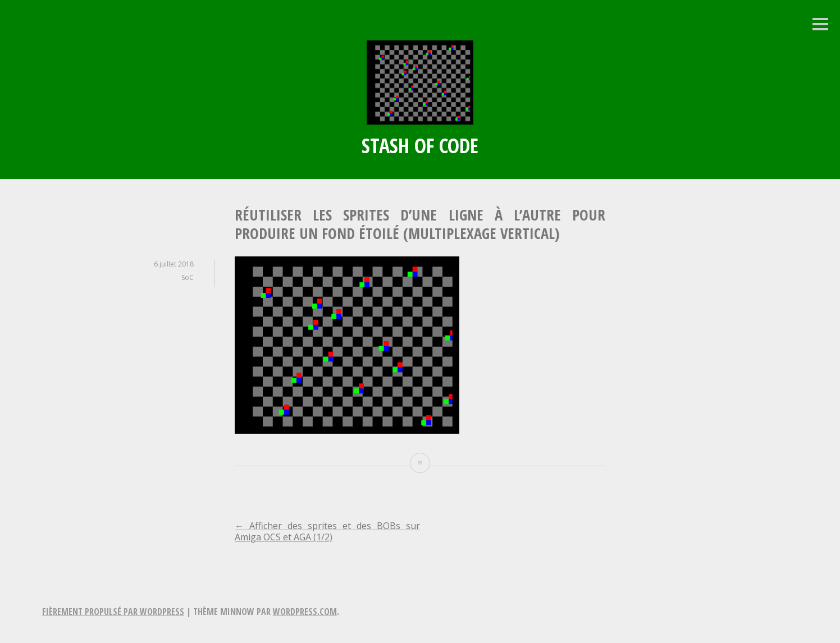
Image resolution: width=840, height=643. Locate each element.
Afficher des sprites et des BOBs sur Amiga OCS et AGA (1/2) (327, 531)
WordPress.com (305, 612)
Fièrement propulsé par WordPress (113, 612)
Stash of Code (420, 146)
